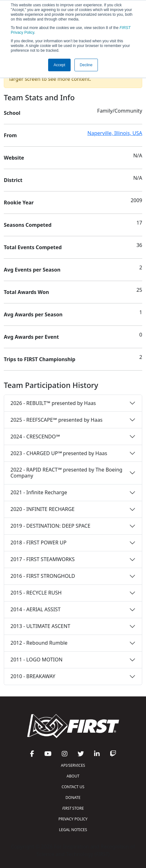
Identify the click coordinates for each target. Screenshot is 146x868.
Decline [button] (86, 65)
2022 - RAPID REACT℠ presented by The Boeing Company (66, 473)
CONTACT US (73, 787)
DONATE (73, 798)
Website (14, 158)
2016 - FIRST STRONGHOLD (43, 576)
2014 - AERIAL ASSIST (35, 609)
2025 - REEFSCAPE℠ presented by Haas (57, 420)
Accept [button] (59, 65)
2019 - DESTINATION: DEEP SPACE (50, 526)
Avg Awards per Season (33, 314)
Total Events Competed (33, 247)
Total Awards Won (26, 292)
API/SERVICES (73, 765)
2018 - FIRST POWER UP (38, 542)
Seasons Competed (28, 225)
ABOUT (73, 776)
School (12, 113)
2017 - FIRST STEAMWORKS (43, 559)
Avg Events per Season (32, 270)
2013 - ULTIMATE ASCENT (40, 626)
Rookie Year (19, 202)
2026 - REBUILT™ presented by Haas (53, 403)
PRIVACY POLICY (73, 819)
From (10, 135)
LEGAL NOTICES (73, 830)
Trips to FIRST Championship (40, 359)
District (13, 180)
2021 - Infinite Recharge (39, 492)
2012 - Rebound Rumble (39, 643)
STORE (73, 808)
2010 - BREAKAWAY (33, 676)
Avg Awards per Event (31, 337)
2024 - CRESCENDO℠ (35, 437)
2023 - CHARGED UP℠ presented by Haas (59, 453)
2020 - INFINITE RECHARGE (42, 509)
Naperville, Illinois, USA (115, 133)
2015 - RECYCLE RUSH (36, 593)
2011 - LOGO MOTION (36, 660)
